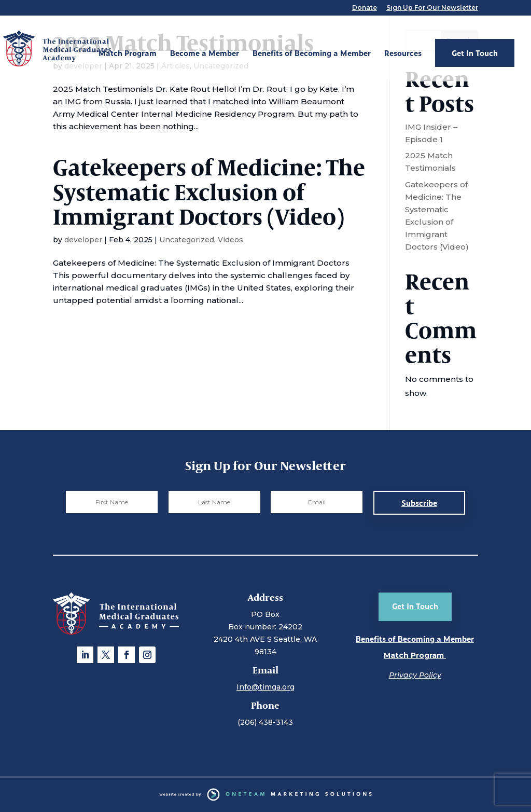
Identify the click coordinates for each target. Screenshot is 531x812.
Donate (365, 8)
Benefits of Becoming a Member (312, 54)
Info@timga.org (265, 687)
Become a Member (205, 54)
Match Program (128, 54)
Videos (230, 240)
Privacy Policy (415, 675)
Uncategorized (187, 240)
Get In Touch (475, 53)
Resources (403, 54)
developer (83, 240)
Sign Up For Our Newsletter (432, 8)
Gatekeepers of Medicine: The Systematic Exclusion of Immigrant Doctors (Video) (209, 191)
